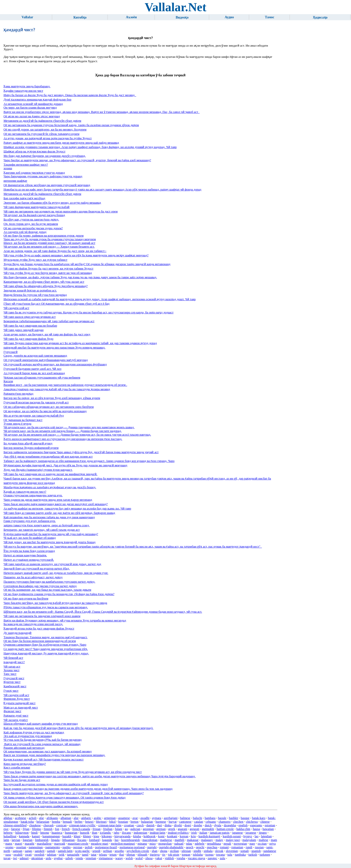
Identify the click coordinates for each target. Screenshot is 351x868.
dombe (198, 825)
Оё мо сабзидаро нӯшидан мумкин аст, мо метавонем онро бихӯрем (49, 407)
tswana (221, 855)
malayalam (249, 840)
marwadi (60, 844)
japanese (237, 833)
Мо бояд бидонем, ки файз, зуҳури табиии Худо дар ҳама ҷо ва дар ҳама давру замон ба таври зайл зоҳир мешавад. (80, 277)
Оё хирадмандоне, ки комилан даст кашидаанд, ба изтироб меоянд (48, 751)
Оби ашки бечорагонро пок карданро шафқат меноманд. (41, 806)
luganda (107, 840)
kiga (96, 836)
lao (256, 836)
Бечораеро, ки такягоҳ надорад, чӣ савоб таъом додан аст (42, 530)
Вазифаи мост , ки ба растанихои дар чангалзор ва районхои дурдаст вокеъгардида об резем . (65, 385)
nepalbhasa (214, 844)
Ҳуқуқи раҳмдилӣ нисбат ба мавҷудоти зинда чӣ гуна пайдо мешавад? (51, 534)
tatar (94, 855)
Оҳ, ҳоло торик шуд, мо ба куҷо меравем (31, 224)
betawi (89, 822)
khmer (87, 836)
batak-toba (27, 822)
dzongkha (230, 825)
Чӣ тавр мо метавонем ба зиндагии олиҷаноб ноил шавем (42, 616)
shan (154, 851)
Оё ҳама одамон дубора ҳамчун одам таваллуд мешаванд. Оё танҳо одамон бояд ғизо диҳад (64, 798)
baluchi (197, 818)
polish (89, 847)
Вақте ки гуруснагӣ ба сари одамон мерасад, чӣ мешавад (42, 744)
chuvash (49, 825)
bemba (56, 822)
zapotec (212, 858)
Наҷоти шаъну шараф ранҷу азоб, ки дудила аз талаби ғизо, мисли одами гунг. (56, 573)
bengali (68, 822)
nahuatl (179, 844)
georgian (148, 829)
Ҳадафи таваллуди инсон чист (23, 91)
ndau (189, 844)
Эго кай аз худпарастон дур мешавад (28, 736)
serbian (107, 851)
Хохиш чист (11, 670)
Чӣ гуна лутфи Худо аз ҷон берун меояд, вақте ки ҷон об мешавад (48, 273)
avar (135, 818)
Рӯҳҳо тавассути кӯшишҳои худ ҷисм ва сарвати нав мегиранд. (46, 607)
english (243, 825)
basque (245, 818)
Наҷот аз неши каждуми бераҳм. (25, 555)
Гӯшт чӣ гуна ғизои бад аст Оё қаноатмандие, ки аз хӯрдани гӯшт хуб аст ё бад (56, 304)
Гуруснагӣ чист (14, 678)
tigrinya (155, 855)
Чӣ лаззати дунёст (16, 720)
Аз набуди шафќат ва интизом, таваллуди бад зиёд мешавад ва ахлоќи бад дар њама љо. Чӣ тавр (67, 509)
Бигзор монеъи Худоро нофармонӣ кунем (31, 448)
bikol (112, 822)
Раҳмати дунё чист (16, 716)
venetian (91, 858)
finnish (48, 829)
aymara (157, 818)
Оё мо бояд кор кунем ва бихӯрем (26, 599)
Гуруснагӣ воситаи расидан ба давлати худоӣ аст (36, 402)
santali (51, 851)
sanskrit (39, 851)
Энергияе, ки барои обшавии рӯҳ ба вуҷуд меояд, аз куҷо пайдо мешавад (52, 203)
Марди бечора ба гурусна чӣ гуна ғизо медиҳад (35, 295)
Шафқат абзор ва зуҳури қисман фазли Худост (34, 151)
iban (95, 833)
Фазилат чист (12, 711)
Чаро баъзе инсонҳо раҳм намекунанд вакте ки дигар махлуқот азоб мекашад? (55, 504)
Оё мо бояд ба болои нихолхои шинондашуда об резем (40, 641)
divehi (178, 825)
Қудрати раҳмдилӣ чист (19, 703)
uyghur (58, 858)
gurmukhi (208, 829)
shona (164, 851)
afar (41, 818)
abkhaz (8, 818)
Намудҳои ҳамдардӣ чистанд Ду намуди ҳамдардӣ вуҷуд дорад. (46, 653)
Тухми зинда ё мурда (17, 424)
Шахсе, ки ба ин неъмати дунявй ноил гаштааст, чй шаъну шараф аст (49, 243)
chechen (238, 822)
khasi (77, 836)
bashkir (234, 818)
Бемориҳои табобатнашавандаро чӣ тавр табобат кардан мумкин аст (49, 321)
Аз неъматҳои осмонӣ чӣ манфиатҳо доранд (33, 104)
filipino (37, 829)
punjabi (152, 847)
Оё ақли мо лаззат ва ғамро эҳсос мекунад (32, 116)
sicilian (174, 851)
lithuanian (68, 840)
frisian (97, 829)
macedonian (150, 840)
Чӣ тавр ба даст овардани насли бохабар (30, 326)
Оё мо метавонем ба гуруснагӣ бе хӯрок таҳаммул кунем (41, 134)
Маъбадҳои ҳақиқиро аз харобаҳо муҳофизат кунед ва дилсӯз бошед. (50, 487)
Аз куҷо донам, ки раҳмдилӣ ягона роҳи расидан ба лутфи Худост (48, 138)
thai (122, 855)
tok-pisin (174, 855)
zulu (223, 858)
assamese (124, 818)
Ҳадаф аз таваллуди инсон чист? (25, 492)
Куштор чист (12, 682)
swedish (39, 855)
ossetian (21, 847)
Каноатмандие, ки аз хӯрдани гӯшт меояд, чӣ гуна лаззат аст (44, 282)
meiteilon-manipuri (123, 844)
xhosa (149, 858)
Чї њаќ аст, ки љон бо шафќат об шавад (29, 538)
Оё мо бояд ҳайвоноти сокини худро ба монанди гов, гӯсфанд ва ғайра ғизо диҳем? (59, 594)
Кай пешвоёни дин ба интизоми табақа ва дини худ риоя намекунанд (49, 517)
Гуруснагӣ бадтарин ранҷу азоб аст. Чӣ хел (32, 369)
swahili (18, 855)
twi (15, 858)
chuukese (35, 825)
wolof (139, 858)
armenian (110, 818)
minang (142, 844)
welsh (129, 858)
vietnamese (106, 858)
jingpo (263, 833)
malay (219, 840)
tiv (164, 855)
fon (57, 829)
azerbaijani (171, 818)
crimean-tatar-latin (110, 825)
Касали (8, 381)
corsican (62, 825)
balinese (185, 818)
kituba (137, 836)
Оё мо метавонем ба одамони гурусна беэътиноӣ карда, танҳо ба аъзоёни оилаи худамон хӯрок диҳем (71, 125)
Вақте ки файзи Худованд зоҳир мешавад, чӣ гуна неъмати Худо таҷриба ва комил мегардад (65, 620)
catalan (198, 822)
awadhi (145, 818)
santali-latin (65, 851)
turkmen (265, 855)
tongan (186, 855)
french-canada (81, 829)
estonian (270, 825)
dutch (208, 825)
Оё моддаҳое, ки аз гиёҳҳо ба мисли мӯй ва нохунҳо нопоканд (45, 411)
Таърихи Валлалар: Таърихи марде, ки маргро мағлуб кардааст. (45, 637)
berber (79, 822)
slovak (219, 851)
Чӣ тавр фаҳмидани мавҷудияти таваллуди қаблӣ (36, 207)
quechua (212, 847)
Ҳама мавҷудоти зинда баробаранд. (27, 86)
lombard (94, 840)
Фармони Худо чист (17, 699)
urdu (48, 858)
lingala (55, 840)
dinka (168, 825)
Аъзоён (131, 17)
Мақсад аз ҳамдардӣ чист (21, 708)
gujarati (194, 829)
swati (28, 855)
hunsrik (85, 833)
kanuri (36, 836)
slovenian (232, 851)
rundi (249, 847)
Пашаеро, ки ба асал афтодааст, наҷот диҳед (33, 577)
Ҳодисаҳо (320, 17)
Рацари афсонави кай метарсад (24, 748)
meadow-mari (100, 844)
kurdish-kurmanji (209, 836)
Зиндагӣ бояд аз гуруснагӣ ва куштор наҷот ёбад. (36, 569)
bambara (210, 818)
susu (8, 855)
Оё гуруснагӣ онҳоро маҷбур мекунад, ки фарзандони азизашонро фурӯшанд (55, 364)
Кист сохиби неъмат (17, 768)
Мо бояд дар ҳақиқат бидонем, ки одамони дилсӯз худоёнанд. (44, 156)
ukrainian (37, 858)
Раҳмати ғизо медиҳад (18, 394)
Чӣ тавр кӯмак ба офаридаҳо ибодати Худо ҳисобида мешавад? (45, 286)
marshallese (44, 844)
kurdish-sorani (232, 836)
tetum (113, 855)
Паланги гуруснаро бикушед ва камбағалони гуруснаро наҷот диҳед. (49, 582)
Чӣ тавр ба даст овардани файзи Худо (28, 339)
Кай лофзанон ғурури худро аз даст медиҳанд (34, 732)
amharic (86, 818)
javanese (251, 833)
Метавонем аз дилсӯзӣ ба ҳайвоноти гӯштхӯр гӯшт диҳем (42, 121)
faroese (16, 829)
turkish (253, 855)
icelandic (106, 833)
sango (29, 851)
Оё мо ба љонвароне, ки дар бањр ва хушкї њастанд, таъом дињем (47, 590)
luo (117, 840)
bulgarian (147, 822)
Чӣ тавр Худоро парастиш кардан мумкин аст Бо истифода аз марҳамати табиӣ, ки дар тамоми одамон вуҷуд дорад (80, 343)
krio (193, 836)
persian (78, 847)
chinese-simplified (15, 825)
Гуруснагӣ (10, 352)
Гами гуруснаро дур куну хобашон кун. (29, 521)
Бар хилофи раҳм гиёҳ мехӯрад (24, 198)
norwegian (240, 844)
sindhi (197, 851)
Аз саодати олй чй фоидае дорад (25, 232)
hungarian (71, 833)
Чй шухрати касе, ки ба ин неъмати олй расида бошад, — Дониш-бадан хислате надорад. (62, 431)
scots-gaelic (82, 851)
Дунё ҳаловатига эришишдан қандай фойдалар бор (37, 100)
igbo (117, 833)
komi (161, 836)
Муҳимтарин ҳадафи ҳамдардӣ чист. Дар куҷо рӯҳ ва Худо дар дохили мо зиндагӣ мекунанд (65, 465)
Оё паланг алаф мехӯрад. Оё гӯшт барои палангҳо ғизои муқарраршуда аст (54, 802)
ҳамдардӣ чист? (14, 662)
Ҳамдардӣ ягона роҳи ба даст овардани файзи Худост (39, 629)
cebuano (211, 822)
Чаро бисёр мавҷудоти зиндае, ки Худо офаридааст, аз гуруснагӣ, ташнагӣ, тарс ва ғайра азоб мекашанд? (73, 793)
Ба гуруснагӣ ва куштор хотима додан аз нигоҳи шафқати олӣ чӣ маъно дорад (55, 784)
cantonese (185, 822)
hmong (45, 833)
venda (79, 858)
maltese (263, 840)
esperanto (256, 825)
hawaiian (268, 829)
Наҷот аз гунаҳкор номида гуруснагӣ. (29, 560)
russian (259, 847)
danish (150, 825)
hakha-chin (243, 829)
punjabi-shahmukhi (171, 847)
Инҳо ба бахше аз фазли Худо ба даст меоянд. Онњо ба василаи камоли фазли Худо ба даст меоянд (70, 95)
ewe (6, 829)
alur (76, 818)
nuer (252, 844)
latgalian (266, 836)
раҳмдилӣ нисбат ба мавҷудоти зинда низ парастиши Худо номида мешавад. (54, 348)
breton (135, 822)
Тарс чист (10, 674)
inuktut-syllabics (178, 833)
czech (140, 825)
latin (6, 840)
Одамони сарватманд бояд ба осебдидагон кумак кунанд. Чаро (45, 645)
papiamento (53, 847)
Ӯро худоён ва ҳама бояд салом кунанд (29, 551)
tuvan (7, 858)
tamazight (73, 855)
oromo (9, 847)
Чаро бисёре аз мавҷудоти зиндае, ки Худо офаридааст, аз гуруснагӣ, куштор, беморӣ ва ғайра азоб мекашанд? (77, 160)
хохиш (8, 168)
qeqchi (200, 847)
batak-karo (259, 818)
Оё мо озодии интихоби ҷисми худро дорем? (33, 228)
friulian (108, 829)
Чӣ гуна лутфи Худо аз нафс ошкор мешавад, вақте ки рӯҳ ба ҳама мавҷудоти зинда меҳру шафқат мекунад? (76, 255)
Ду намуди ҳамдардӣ (17, 633)
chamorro (225, 822)
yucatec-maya (196, 858)
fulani (119, 829)
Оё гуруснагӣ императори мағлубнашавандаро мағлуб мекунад (45, 360)
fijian (26, 829)
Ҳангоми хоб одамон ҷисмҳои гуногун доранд (34, 173)
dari (159, 825)
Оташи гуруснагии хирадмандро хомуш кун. (33, 495)
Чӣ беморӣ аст (13, 658)
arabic (98, 818)
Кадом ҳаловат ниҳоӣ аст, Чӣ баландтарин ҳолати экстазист (44, 759)
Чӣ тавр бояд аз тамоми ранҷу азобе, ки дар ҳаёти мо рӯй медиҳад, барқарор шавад (59, 513)
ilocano (127, 833)
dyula (218, 825)
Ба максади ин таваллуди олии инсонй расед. (33, 624)
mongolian (165, 844)
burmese (161, 822)
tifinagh (142, 855)
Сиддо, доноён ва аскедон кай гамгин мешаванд (35, 356)
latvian (16, 840)
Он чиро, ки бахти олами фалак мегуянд (30, 108)
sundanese (270, 851)
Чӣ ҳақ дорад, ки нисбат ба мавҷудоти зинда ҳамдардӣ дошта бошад (49, 542)
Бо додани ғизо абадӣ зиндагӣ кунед (28, 443)
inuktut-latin (158, 833)
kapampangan (51, 836)
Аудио (229, 17)
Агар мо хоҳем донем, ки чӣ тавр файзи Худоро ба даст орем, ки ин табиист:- (55, 251)
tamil (85, 855)
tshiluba (198, 855)
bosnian (123, 822)
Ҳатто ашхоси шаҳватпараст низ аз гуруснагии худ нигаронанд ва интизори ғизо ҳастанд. (63, 439)
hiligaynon (22, 833)
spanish (256, 851)
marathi (30, 844)
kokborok (150, 836)
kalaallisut (10, 836)
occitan (262, 844)
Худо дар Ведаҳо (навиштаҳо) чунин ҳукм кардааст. (38, 470)
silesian (186, 851)
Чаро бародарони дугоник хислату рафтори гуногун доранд (43, 176)
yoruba (181, 858)
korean (184, 836)
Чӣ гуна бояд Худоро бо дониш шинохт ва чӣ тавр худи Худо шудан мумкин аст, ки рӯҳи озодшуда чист (73, 772)
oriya (273, 844)
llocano (82, 840)
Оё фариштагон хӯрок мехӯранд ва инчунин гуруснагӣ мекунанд (47, 185)
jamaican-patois (220, 833)
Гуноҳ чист (11, 691)
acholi (33, 818)
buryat (173, 822)
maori (19, 844)
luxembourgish (131, 840)
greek (172, 829)
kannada (24, 836)
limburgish (42, 840)
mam (274, 840)
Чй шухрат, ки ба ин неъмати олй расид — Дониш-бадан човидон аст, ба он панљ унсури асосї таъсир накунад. (77, 435)
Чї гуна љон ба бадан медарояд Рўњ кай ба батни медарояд (42, 740)
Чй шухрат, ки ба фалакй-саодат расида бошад (34, 215)
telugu (103, 855)
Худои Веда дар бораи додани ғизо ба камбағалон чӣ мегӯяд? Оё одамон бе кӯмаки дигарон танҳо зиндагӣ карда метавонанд (87, 264)
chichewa (252, 822)
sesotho (119, 851)
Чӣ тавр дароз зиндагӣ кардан (23, 330)
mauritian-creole (78, 844)
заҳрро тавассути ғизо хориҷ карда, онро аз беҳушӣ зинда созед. (46, 525)
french (66, 829)
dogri (188, 825)
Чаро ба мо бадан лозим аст (22, 780)
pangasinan (36, 847)
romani (224, 847)
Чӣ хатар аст (12, 667)
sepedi (96, 851)
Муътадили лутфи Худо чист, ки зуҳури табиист (35, 260)
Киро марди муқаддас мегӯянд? (25, 764)
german (161, 829)
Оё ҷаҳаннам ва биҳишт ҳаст (23, 420)
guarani (182, 829)
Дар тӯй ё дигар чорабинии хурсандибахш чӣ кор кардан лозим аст (48, 457)
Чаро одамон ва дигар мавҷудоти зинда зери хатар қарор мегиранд (48, 500)
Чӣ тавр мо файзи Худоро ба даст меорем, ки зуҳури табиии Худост (48, 269)
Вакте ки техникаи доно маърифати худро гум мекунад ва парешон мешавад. (54, 755)
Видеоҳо (182, 17)
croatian (129, 825)
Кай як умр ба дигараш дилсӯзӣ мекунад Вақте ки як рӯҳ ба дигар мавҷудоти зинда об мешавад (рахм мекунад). (78, 728)
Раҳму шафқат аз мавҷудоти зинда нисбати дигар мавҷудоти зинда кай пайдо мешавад (61, 143)
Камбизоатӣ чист (15, 686)
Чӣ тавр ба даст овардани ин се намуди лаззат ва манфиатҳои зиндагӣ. (50, 474)
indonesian (140, 833)
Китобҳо (80, 17)
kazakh (67, 836)
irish (194, 833)
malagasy (207, 840)
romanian (237, 847)
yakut (159, 858)
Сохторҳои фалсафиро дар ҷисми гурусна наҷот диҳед (40, 586)
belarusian (43, 822)
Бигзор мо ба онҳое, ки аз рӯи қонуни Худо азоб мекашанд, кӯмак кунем (52, 398)
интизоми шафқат (15, 181)
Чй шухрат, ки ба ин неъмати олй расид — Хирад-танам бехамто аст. (49, 247)
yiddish (169, 858)
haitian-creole (225, 829)
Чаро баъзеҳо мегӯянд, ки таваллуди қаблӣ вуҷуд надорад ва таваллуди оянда (55, 603)
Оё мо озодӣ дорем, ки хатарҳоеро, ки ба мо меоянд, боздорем (45, 130)
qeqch (190, 847)
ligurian (28, 840)
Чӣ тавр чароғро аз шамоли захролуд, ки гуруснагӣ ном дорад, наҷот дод (52, 564)
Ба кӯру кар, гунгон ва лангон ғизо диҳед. (31, 219)
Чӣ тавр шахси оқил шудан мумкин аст (29, 317)
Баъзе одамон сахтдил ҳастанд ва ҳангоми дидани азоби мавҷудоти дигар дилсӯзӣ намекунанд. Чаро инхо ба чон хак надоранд (88, 789)
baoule (222, 818)
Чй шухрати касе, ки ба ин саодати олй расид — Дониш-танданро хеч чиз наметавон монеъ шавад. (69, 427)
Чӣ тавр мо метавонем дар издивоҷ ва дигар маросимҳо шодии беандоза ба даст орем (60, 211)
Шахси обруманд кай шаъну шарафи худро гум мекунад (40, 724)
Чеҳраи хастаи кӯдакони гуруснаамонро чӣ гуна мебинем (42, 378)
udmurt (24, 858)
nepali (227, 844)
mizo (153, 844)
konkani (172, 836)
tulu (230, 855)
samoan (17, 851)
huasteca (57, 833)
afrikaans (52, 818)
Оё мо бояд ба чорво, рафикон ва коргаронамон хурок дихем (43, 236)
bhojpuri (101, 822)
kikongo (107, 836)
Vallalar (27, 17)
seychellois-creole (138, 851)
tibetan (131, 855)
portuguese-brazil (106, 847)
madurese (166, 840)
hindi (34, 833)
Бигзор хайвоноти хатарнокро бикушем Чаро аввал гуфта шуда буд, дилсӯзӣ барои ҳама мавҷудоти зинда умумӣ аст (81, 452)
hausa (256, 829)
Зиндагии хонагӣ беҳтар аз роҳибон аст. (30, 290)
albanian (66, 818)
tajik (62, 855)
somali (244, 851)
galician (135, 829)
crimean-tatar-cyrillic (82, 825)
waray (119, 858)
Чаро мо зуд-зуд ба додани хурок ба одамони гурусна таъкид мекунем (50, 239)
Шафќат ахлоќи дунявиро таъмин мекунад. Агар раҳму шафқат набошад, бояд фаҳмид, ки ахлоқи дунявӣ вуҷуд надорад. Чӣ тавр (90, 147)
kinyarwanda (122, 836)
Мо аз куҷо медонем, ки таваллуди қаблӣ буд (34, 416)
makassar (193, 840)
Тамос (270, 17)
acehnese (20, 818)
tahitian (52, 855)
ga (126, 829)
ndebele (200, 844)
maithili (179, 840)
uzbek (69, 858)
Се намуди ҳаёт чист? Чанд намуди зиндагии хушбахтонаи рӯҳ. (46, 649)
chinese (265, 822)
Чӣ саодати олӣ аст (16, 308)
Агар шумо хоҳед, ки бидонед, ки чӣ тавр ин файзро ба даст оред (47, 334)
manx (9, 844)
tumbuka (240, 855)
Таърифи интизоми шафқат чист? (26, 165)
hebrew (8, 833)
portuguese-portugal (132, 847)
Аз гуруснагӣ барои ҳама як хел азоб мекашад (34, 373)
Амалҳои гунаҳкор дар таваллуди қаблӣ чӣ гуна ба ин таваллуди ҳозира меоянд (57, 389)
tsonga (209, 855)
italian (203, 833)
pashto (66, 847)
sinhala (208, 851)
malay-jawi (233, 840)
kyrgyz (248, 836)
